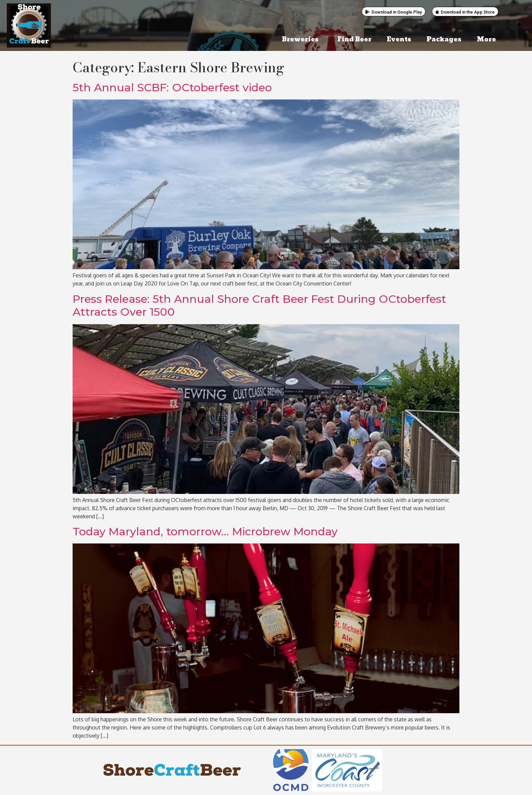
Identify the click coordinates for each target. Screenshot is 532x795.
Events (399, 40)
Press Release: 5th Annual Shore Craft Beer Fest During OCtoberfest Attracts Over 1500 (259, 305)
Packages (444, 40)
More (488, 40)
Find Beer (354, 40)
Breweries (302, 40)
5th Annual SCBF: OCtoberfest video (172, 87)
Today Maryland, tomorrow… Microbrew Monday (205, 531)
